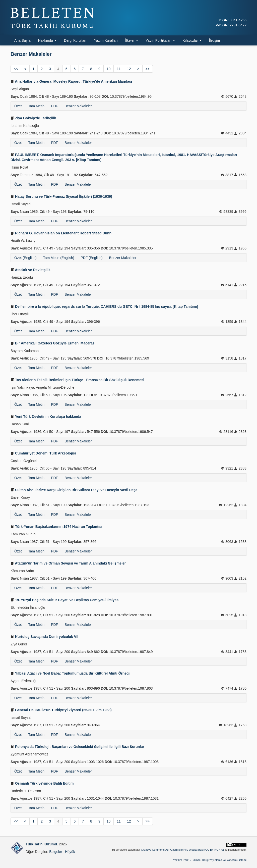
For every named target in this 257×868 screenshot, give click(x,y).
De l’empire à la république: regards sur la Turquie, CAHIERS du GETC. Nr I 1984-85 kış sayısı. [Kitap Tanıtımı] (104, 307)
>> (148, 69)
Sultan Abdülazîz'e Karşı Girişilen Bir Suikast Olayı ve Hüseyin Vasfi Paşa (74, 490)
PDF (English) (91, 258)
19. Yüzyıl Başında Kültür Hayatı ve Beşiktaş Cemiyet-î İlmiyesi (65, 600)
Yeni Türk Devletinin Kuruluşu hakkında (46, 417)
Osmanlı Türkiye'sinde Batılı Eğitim (42, 783)
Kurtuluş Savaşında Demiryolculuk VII (44, 637)
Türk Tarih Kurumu (41, 844)
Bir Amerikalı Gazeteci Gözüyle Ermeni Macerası (53, 343)
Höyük (70, 852)
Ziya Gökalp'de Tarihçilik (33, 118)
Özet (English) (25, 258)
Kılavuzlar (192, 40)
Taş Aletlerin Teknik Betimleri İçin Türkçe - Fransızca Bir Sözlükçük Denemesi (77, 380)
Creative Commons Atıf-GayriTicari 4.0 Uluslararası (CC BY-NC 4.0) (183, 850)
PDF (54, 106)
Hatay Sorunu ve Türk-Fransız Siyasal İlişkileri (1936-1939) (61, 196)
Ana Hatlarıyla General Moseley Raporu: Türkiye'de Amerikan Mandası (71, 81)
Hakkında (47, 40)
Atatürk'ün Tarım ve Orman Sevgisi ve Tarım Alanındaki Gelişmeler (68, 563)
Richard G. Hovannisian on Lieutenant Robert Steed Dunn (61, 233)
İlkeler (132, 40)
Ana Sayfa (22, 40)
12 (129, 69)
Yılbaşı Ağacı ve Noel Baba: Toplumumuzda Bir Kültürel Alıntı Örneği (70, 673)
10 (109, 69)
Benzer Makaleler (78, 106)
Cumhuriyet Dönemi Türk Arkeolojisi (43, 453)
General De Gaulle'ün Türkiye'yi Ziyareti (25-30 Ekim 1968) (61, 710)
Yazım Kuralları (106, 40)
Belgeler (56, 852)
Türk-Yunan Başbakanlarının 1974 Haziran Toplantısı (56, 527)
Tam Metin (37, 106)
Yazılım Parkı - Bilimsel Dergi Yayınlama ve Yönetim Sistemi (210, 860)
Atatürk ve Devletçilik (30, 270)
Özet (18, 106)
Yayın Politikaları (160, 40)
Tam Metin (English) (59, 258)
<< (16, 69)
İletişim (215, 40)
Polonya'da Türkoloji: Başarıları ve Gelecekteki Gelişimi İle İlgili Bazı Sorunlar (77, 747)
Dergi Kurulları (75, 40)
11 (119, 69)
